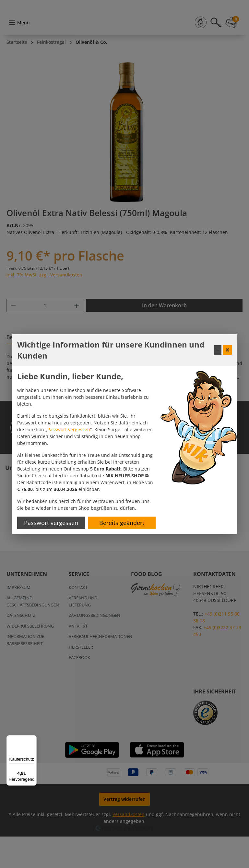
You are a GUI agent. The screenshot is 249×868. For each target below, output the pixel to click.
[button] (127, 476)
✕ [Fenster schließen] (227, 350)
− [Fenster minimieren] (218, 350)
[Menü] (33, 739)
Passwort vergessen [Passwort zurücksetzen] (51, 523)
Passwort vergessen (69, 429)
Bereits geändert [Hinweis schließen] (122, 523)
